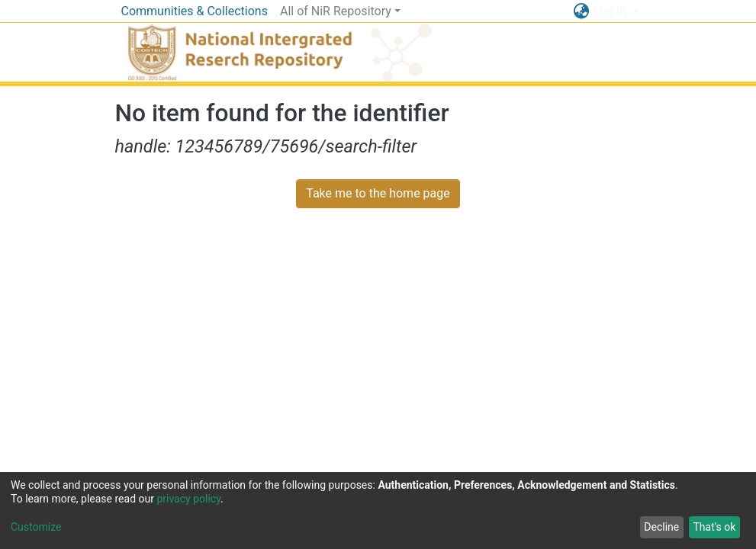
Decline (661, 527)
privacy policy (188, 499)
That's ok (714, 527)
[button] (582, 11)
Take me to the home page (378, 193)
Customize (36, 527)
